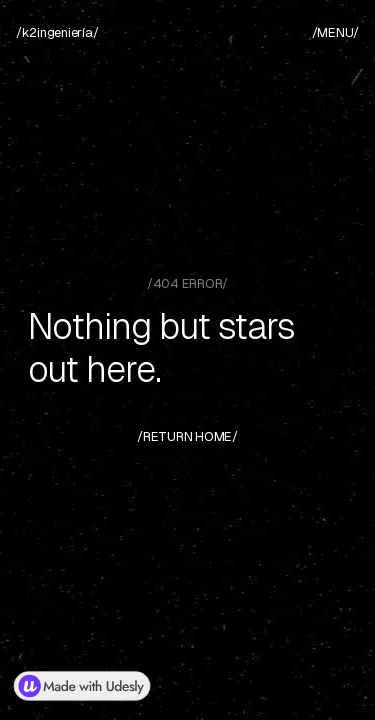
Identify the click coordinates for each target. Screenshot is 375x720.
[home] (57, 33)
